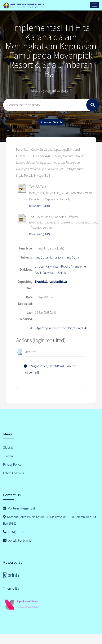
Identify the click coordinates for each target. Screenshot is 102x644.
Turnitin (8, 456)
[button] (20, 352)
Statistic (8, 447)
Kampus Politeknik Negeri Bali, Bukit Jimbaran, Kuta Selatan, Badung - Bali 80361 (50, 520)
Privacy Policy (12, 464)
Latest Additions (14, 473)
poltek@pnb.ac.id (17, 540)
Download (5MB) (39, 234)
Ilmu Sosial (73, 257)
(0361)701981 (14, 532)
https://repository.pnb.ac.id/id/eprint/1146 (61, 328)
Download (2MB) (39, 206)
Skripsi (62, 273)
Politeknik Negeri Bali (19, 508)
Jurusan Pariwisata (47, 266)
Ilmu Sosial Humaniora (49, 257)
